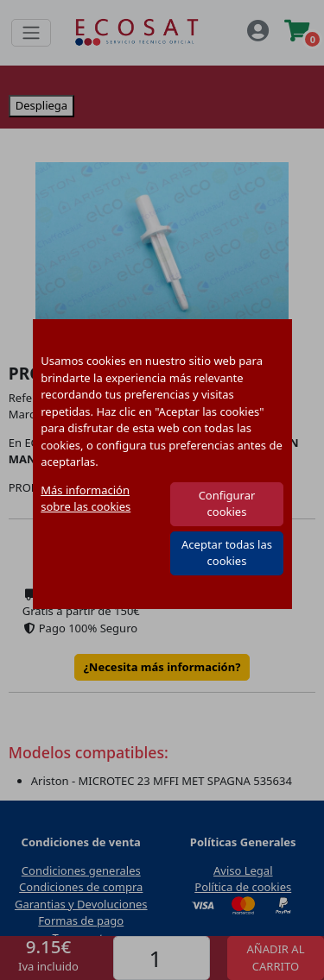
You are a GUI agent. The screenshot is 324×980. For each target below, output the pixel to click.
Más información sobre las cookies (86, 499)
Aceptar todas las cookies (227, 553)
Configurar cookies (227, 504)
